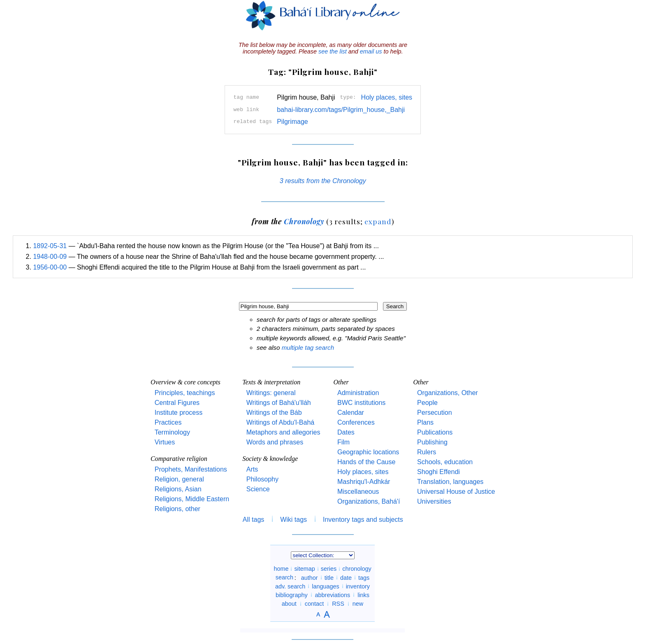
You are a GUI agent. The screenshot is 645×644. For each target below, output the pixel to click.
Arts (252, 469)
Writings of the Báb (274, 413)
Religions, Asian (178, 489)
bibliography (292, 595)
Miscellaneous (358, 492)
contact (314, 604)
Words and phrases (275, 442)
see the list (333, 51)
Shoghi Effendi (439, 472)
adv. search (290, 586)
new (358, 604)
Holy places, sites (387, 97)
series (329, 569)
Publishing (432, 442)
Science (258, 489)
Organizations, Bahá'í (369, 501)
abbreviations (333, 595)
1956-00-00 (50, 267)
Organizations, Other (448, 393)
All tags (253, 520)
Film (343, 442)
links (363, 595)
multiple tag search (308, 348)
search (284, 577)
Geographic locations (368, 452)
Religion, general (179, 479)
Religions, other (177, 509)
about (289, 604)
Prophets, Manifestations (191, 469)
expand (378, 221)
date (346, 577)
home (281, 569)
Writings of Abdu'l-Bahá (281, 422)
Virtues (165, 442)
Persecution (435, 413)
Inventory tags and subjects (363, 520)
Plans (425, 422)
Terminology (172, 432)
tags (364, 577)
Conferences (356, 422)
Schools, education (445, 462)
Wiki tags (293, 520)
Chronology (304, 221)
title (329, 577)
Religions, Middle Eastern (192, 499)
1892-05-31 (50, 246)
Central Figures (177, 403)
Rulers (427, 452)
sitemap (304, 569)
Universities (434, 501)
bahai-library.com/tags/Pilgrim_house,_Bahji (341, 110)
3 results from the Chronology (323, 181)
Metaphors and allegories (283, 432)
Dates (346, 432)
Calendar (351, 413)
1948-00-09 (50, 257)
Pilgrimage (292, 122)
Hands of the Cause (366, 462)
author (310, 577)
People (427, 403)
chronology (357, 569)
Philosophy (262, 479)
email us (371, 51)
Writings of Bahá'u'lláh (279, 403)
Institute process (179, 413)
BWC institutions (361, 403)
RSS (338, 604)
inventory (358, 586)
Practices (168, 422)
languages (325, 586)
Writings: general (271, 393)
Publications (435, 432)
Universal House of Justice (456, 492)
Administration (358, 393)
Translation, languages (450, 482)
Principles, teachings (185, 393)
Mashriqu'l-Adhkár (364, 482)
